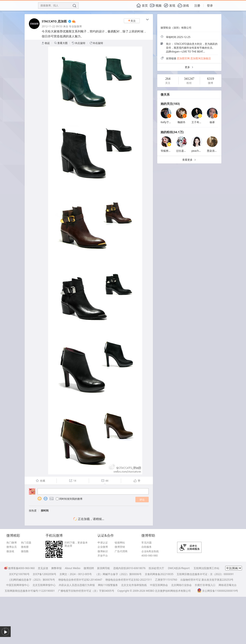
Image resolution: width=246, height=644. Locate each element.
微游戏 (10, 551)
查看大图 (61, 43)
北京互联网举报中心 (44, 585)
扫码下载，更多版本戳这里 (76, 544)
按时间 (45, 511)
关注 (132, 21)
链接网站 (120, 543)
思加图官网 (183, 58)
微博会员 (12, 547)
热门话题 (26, 543)
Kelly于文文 (167, 122)
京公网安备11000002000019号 (218, 591)
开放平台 (103, 556)
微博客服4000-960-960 (19, 568)
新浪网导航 (104, 568)
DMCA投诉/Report (179, 568)
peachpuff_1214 (201, 151)
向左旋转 (79, 43)
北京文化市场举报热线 (134, 585)
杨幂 (212, 122)
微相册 (25, 547)
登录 (210, 5)
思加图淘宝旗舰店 (201, 58)
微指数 (25, 551)
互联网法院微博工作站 (206, 568)
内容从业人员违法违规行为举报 (77, 585)
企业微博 (103, 547)
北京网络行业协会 (181, 585)
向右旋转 (96, 43)
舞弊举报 (56, 568)
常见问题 (147, 543)
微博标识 (103, 551)
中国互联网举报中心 (18, 585)
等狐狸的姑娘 (168, 151)
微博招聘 (89, 568)
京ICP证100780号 (19, 574)
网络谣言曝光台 (228, 585)
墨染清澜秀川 (215, 151)
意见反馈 (43, 568)
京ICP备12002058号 (44, 574)
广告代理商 (121, 551)
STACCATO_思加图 (54, 21)
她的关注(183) (170, 104)
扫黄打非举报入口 (205, 585)
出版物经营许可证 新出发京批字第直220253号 (207, 580)
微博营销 (120, 547)
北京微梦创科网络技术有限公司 (173, 591)
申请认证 (103, 543)
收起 (46, 43)
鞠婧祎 (181, 122)
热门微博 (12, 543)
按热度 (33, 511)
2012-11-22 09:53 (52, 26)
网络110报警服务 (108, 585)
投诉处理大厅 (156, 568)
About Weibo (73, 568)
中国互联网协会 (159, 585)
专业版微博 (75, 26)
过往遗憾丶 (182, 151)
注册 (197, 5)
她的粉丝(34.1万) (172, 132)
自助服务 (147, 547)
